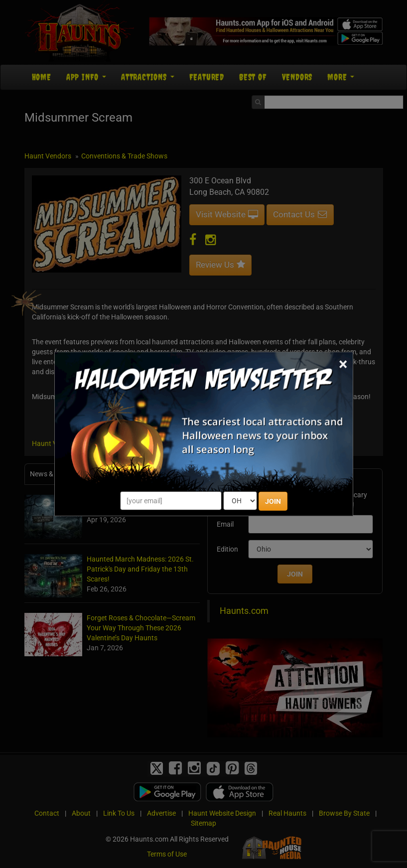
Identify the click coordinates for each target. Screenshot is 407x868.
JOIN (273, 501)
